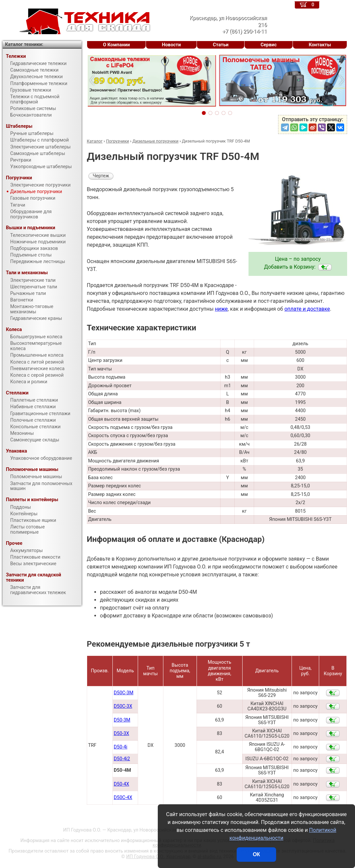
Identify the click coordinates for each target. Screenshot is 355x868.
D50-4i (120, 747)
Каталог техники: (24, 45)
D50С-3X (123, 706)
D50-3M (122, 720)
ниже (221, 309)
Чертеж (101, 176)
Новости (172, 45)
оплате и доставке (307, 309)
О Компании (116, 45)
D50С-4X (123, 798)
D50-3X (121, 734)
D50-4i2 (122, 759)
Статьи (221, 45)
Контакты (320, 45)
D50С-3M (124, 693)
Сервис (269, 45)
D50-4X (121, 784)
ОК (256, 854)
